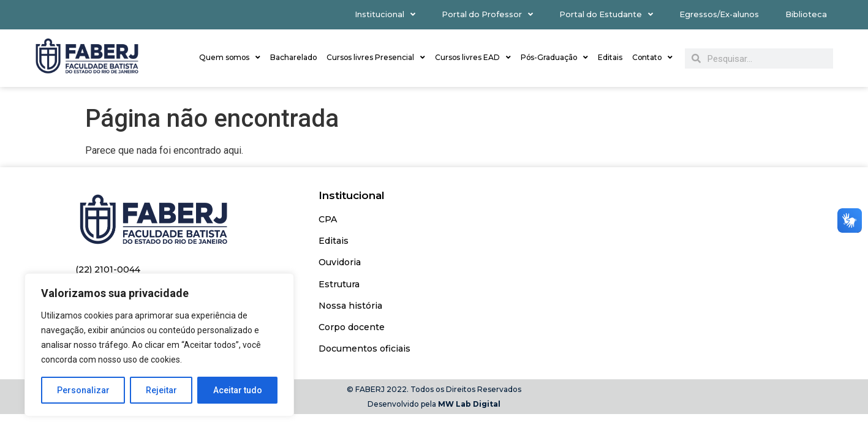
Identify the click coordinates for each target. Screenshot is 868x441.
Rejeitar (161, 390)
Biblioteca (806, 14)
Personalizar (83, 390)
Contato (652, 58)
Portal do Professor (487, 15)
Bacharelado (293, 57)
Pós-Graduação (554, 58)
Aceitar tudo (238, 390)
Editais (610, 57)
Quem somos (230, 58)
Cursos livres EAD (473, 58)
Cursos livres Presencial (376, 58)
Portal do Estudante (606, 15)
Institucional (385, 15)
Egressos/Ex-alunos (719, 14)
